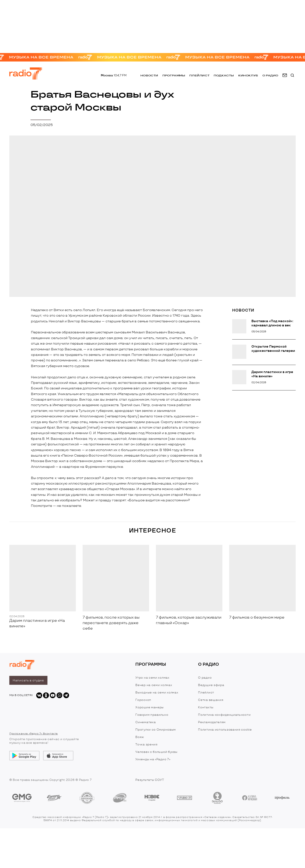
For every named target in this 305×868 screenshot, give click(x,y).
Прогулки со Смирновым (156, 730)
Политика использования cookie (225, 730)
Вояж (140, 737)
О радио (205, 678)
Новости (149, 76)
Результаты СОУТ (150, 780)
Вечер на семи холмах (154, 685)
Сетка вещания (211, 700)
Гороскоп (143, 700)
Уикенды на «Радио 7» (153, 759)
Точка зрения (146, 744)
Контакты (206, 707)
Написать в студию (28, 680)
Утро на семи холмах (152, 678)
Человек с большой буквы (156, 752)
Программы (174, 76)
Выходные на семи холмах (157, 693)
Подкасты (224, 76)
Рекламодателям (212, 722)
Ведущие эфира (211, 685)
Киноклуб (248, 76)
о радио (270, 76)
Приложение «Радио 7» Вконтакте (34, 734)
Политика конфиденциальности (224, 715)
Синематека (146, 722)
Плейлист (199, 76)
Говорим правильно (152, 715)
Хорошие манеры (150, 707)
